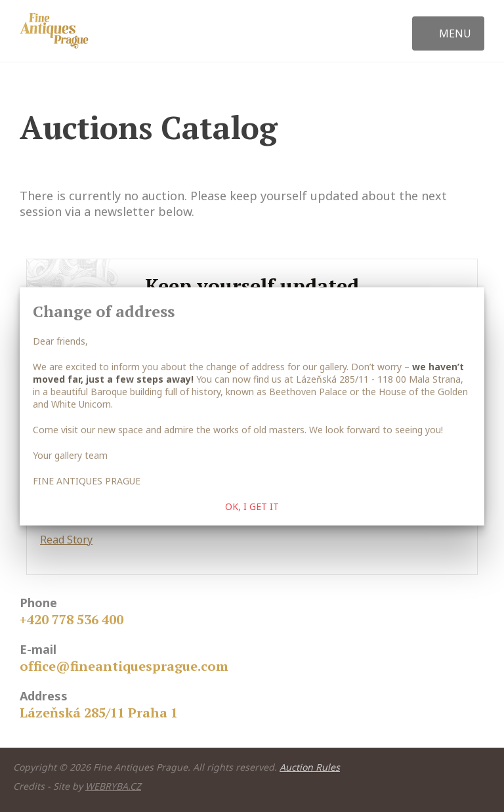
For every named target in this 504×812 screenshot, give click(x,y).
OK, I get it (252, 506)
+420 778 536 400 (72, 619)
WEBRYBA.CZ (113, 786)
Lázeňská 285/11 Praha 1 (99, 713)
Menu (455, 33)
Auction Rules (310, 767)
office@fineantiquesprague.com (124, 666)
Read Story (66, 540)
